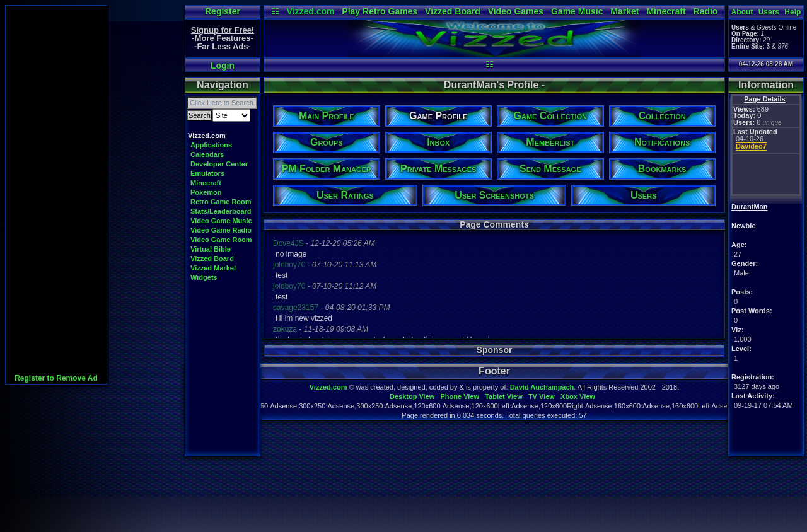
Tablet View (504, 396)
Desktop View (412, 396)
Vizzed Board (453, 11)
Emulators (207, 173)
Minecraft (666, 11)
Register (223, 11)
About (742, 12)
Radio (706, 11)
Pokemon (206, 192)
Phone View (460, 396)
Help (792, 12)
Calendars (207, 154)
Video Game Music (221, 221)
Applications (211, 145)
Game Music (577, 11)
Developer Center (219, 164)
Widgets (204, 277)
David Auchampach (542, 387)
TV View (542, 396)
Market (624, 11)
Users (769, 12)
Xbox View (578, 396)
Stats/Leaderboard (221, 211)
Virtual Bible (211, 249)
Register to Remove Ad (56, 378)
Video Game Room (221, 240)
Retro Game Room (221, 202)
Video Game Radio (221, 230)
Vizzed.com (310, 11)
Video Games (516, 11)
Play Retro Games (380, 11)
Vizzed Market (213, 268)
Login (223, 66)
